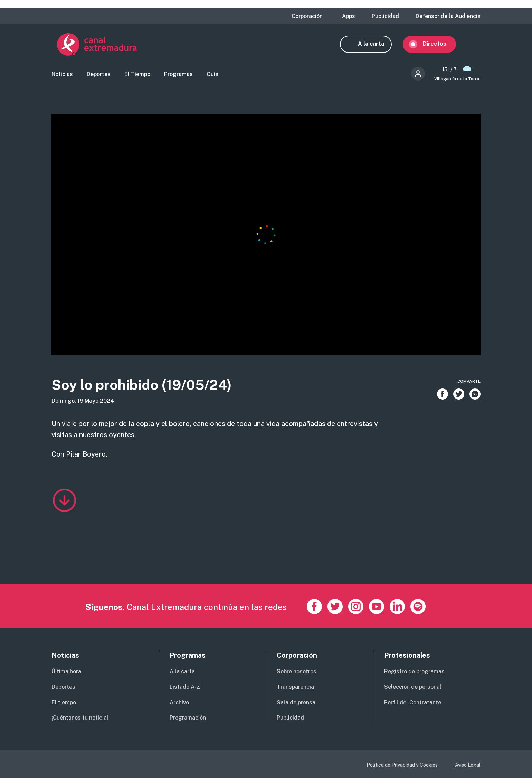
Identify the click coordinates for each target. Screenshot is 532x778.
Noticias (62, 74)
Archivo (179, 702)
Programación (188, 718)
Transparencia (295, 687)
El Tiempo (137, 74)
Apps (349, 16)
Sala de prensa (296, 702)
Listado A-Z (185, 687)
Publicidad (385, 16)
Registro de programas (414, 671)
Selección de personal (413, 687)
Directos (440, 44)
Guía (212, 74)
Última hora (66, 671)
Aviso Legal (468, 765)
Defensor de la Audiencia (448, 16)
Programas (178, 74)
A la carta (377, 44)
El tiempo (64, 702)
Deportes (99, 74)
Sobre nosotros (297, 671)
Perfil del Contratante (413, 702)
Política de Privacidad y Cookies (402, 765)
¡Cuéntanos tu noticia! (80, 718)
